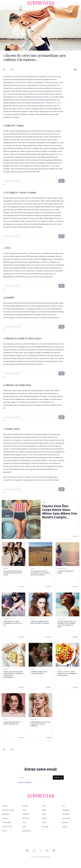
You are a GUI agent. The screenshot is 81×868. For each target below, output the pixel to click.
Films (13, 69)
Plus (61, 181)
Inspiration (66, 810)
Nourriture (26, 818)
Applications (26, 831)
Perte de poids (7, 827)
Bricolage (6, 814)
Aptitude (65, 822)
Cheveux (5, 818)
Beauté (5, 806)
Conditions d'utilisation (25, 782)
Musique (25, 806)
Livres (24, 827)
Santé (24, 810)
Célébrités (26, 814)
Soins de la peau (8, 810)
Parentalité (66, 814)
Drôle (44, 822)
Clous (44, 806)
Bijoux (44, 810)
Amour (5, 831)
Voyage (64, 827)
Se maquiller (7, 822)
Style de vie (58, 777)
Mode (44, 814)
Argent (45, 818)
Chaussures (66, 818)
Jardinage (45, 827)
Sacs (63, 806)
